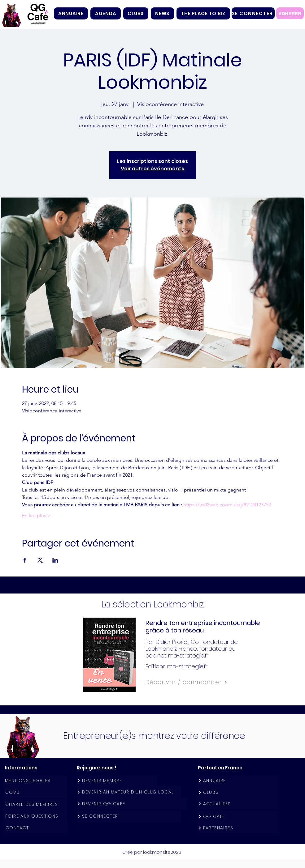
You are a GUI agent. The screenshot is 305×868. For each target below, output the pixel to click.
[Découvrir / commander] (200, 682)
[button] (136, 13)
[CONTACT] (36, 828)
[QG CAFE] (238, 817)
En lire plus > (36, 515)
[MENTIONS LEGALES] (35, 781)
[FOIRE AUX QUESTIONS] (36, 816)
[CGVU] (36, 792)
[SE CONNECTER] (253, 13)
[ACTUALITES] (238, 804)
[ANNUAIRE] (238, 781)
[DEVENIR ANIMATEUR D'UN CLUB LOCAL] (129, 792)
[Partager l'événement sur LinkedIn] (55, 560)
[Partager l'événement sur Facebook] (25, 560)
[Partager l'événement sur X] (40, 560)
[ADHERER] (290, 13)
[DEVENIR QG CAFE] (131, 804)
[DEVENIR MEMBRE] (117, 781)
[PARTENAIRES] (238, 828)
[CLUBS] (238, 792)
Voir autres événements (152, 169)
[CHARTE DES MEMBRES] (36, 804)
